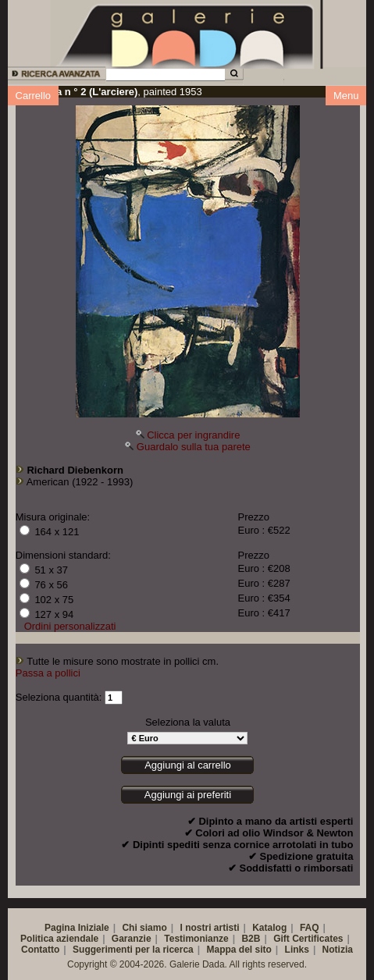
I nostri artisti (209, 928)
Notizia (338, 950)
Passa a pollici (48, 673)
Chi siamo (144, 928)
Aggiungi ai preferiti (188, 795)
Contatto (40, 950)
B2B (251, 939)
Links (297, 950)
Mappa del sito (239, 950)
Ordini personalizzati (70, 626)
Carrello (34, 96)
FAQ (310, 928)
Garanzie (132, 939)
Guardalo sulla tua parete (194, 447)
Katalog (269, 928)
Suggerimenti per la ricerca (133, 950)
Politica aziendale (59, 939)
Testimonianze (196, 939)
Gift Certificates (308, 939)
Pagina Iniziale (77, 928)
